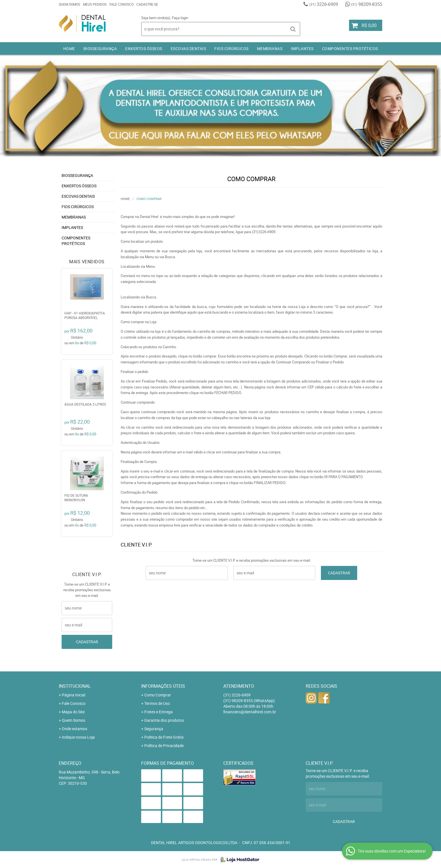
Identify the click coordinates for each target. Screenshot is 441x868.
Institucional (75, 686)
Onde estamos (75, 729)
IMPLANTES (302, 49)
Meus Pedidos (95, 4)
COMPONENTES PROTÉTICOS (350, 49)
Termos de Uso (157, 703)
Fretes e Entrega (158, 712)
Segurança (154, 729)
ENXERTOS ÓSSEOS (144, 49)
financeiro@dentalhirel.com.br (250, 712)
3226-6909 (324, 4)
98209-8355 (367, 4)
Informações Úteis (163, 686)
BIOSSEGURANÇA (100, 49)
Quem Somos (69, 4)
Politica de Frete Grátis (164, 737)
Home (69, 49)
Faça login (180, 18)
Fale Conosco (121, 4)
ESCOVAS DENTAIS (188, 49)
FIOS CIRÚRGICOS (231, 49)
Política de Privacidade (164, 746)
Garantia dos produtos (164, 720)
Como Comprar (158, 695)
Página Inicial (74, 695)
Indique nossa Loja (78, 737)
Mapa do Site (73, 712)
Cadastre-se (147, 4)
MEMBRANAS (270, 49)
